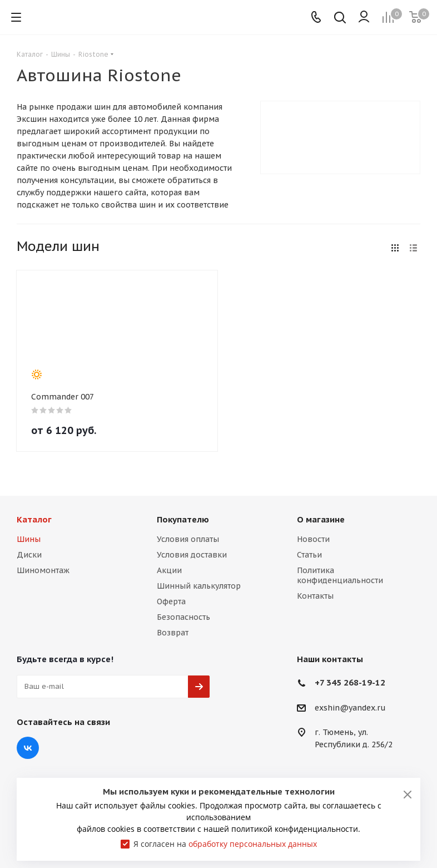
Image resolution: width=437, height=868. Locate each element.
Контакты (315, 596)
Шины (29, 539)
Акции (169, 570)
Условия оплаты (188, 539)
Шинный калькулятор (199, 586)
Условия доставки (192, 555)
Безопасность (183, 617)
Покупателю (183, 519)
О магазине (321, 519)
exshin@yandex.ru (350, 708)
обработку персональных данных (253, 844)
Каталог (34, 519)
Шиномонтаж (43, 570)
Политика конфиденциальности (340, 575)
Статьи (309, 555)
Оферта (171, 601)
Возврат (173, 633)
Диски (29, 555)
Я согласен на (225, 844)
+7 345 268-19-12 (350, 682)
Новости (313, 539)
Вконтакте (28, 748)
